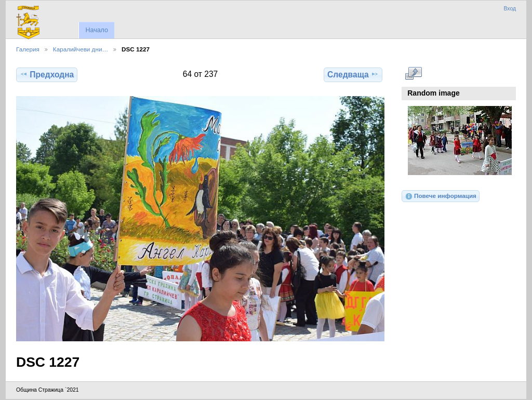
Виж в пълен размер (413, 73)
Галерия (28, 49)
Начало (96, 30)
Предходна (47, 74)
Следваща (353, 74)
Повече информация (441, 196)
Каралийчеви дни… (81, 49)
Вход (510, 9)
